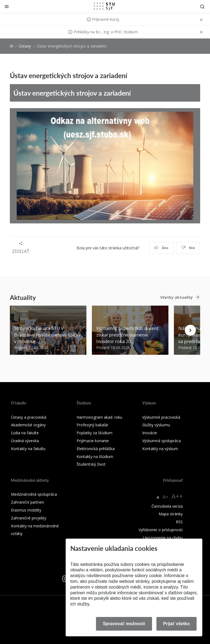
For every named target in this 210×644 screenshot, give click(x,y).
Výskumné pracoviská (161, 417)
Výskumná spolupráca (161, 441)
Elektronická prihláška (96, 449)
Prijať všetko (177, 624)
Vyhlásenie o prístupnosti (161, 530)
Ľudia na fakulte (25, 433)
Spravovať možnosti (124, 624)
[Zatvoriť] (7, 6)
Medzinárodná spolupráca (34, 494)
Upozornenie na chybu (163, 538)
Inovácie (150, 433)
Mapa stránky (171, 514)
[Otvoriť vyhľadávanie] (202, 6)
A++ (177, 496)
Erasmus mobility (26, 510)
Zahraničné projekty (29, 518)
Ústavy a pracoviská (29, 417)
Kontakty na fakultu (28, 449)
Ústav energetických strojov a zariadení (72, 93)
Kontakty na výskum (160, 449)
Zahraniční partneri (27, 502)
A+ (165, 497)
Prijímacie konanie (93, 441)
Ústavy (25, 46)
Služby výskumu (156, 425)
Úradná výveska (25, 441)
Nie (188, 248)
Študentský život (91, 464)
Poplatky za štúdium (94, 433)
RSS (179, 522)
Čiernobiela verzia (167, 506)
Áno (161, 248)
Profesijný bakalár (92, 425)
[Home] (11, 46)
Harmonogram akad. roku (99, 417)
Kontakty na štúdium (95, 457)
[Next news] (190, 330)
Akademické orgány (28, 425)
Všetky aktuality (177, 297)
